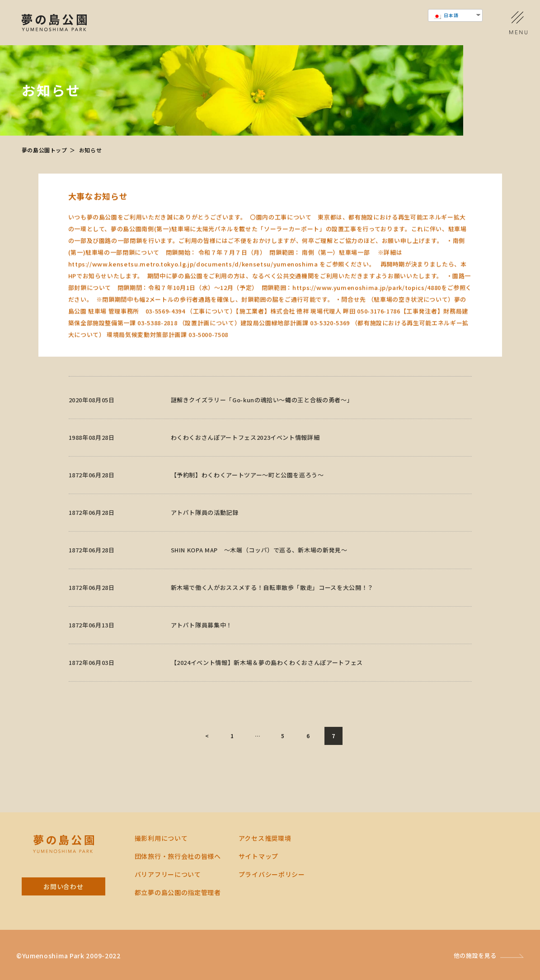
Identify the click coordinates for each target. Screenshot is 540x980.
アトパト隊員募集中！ (202, 637)
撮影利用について (161, 838)
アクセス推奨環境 (265, 838)
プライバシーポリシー (272, 874)
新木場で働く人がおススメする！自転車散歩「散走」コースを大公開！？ (272, 599)
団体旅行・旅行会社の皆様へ (178, 856)
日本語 (446, 15)
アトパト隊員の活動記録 (205, 524)
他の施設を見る (475, 955)
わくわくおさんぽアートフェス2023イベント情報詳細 (245, 449)
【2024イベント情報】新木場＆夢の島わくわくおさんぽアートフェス (267, 674)
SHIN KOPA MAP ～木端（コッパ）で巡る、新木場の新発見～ (259, 562)
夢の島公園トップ (45, 150)
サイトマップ (258, 856)
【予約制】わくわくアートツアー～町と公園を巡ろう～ (247, 487)
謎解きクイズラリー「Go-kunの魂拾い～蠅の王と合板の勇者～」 (262, 412)
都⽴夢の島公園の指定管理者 (178, 892)
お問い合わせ (63, 886)
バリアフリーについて (168, 874)
